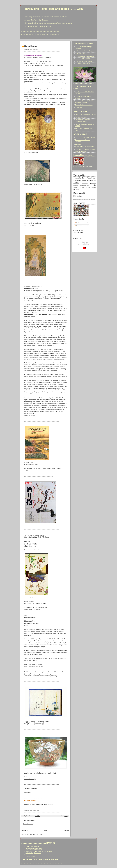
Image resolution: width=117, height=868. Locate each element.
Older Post (66, 830)
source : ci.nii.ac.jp (30, 415)
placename (83, 185)
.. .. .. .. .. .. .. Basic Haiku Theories (85, 137)
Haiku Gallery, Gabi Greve (33, 853)
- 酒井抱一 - (28, 793)
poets (66, 816)
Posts (77, 222)
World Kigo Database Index (34, 848)
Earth (80, 180)
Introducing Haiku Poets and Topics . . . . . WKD (54, 9)
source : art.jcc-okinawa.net (32, 609)
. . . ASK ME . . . (80, 108)
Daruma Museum (31, 856)
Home (45, 830)
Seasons (75, 187)
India (95, 181)
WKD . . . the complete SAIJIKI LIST (86, 115)
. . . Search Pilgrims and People (84, 51)
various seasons (91, 187)
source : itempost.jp (30, 779)
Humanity (90, 180)
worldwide (76, 189)
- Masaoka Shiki (79, 178)
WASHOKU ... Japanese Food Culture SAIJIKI (39, 851)
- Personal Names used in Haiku (84, 56)
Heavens (84, 180)
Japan (76, 183)
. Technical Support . (78, 230)
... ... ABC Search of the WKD (84, 64)
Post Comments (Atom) (36, 834)
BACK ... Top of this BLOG (33, 847)
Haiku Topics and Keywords (34, 850)
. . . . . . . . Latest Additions (83, 59)
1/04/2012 (37, 816)
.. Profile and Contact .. (79, 232)
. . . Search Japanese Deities (83, 61)
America (76, 180)
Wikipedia (78, 144)
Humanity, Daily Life (81, 117)
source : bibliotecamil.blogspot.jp (34, 666)
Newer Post (25, 830)
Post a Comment (28, 824)
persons (93, 183)
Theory (82, 187)
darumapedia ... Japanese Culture (85, 147)
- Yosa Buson (91, 178)
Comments (79, 226)
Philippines (76, 186)
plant (88, 186)
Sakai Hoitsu (31, 46)
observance (85, 183)
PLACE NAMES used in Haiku (84, 105)
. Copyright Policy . (78, 238)
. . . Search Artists (80, 54)
